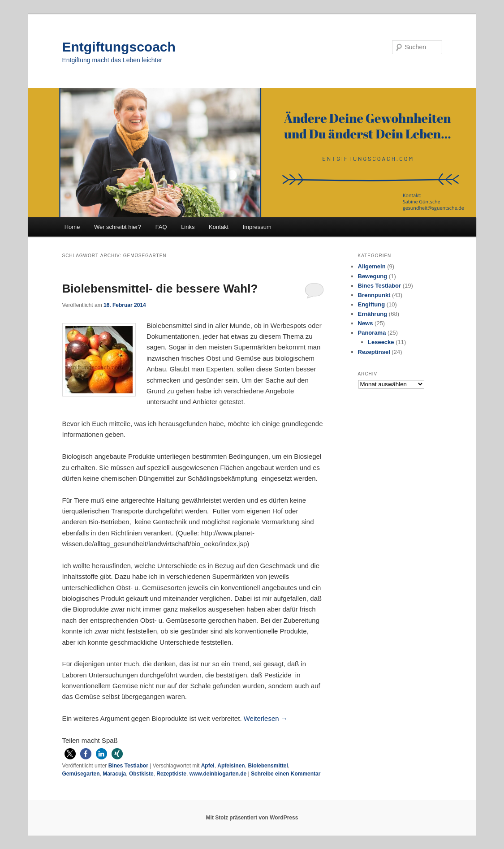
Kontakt (219, 227)
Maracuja (114, 774)
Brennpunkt (374, 295)
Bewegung (373, 276)
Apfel (208, 766)
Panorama (372, 333)
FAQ (161, 227)
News (366, 323)
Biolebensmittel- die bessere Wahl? (160, 289)
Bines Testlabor (128, 766)
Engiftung (372, 304)
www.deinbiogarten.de (218, 774)
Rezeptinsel (374, 352)
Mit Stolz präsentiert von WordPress (252, 818)
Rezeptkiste (171, 774)
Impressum (257, 227)
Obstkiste (141, 774)
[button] (70, 754)
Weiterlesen (266, 718)
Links (188, 227)
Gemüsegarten (81, 774)
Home (72, 227)
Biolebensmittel (268, 766)
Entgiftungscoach (119, 47)
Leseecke (381, 342)
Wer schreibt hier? (118, 227)
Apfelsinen (231, 766)
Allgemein (372, 266)
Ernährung (373, 314)
